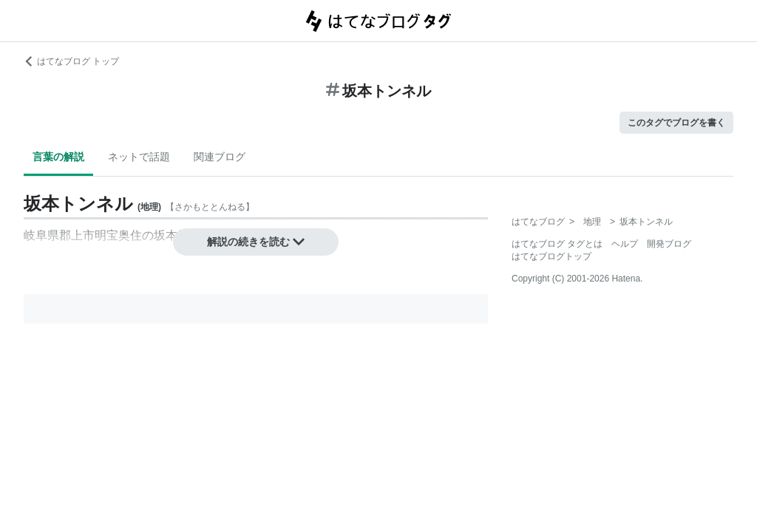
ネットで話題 (139, 157)
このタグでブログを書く (676, 123)
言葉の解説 (58, 157)
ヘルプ (625, 244)
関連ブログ (220, 157)
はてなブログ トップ (71, 61)
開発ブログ (669, 244)
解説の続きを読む (256, 242)
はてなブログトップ (551, 256)
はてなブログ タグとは (557, 244)
